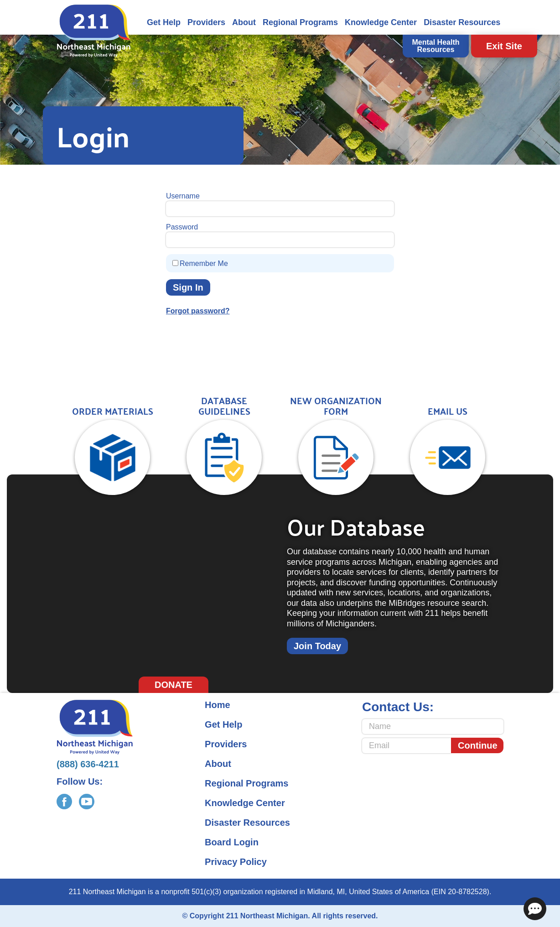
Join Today (317, 646)
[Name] (433, 726)
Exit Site (504, 46)
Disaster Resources (462, 22)
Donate (174, 685)
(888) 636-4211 (88, 764)
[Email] (407, 746)
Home (218, 705)
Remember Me (204, 263)
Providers (206, 22)
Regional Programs (300, 22)
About (244, 22)
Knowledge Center (381, 22)
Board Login (232, 842)
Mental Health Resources (436, 46)
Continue (478, 745)
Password (182, 227)
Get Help (164, 22)
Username (183, 196)
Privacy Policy (236, 862)
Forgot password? (198, 311)
